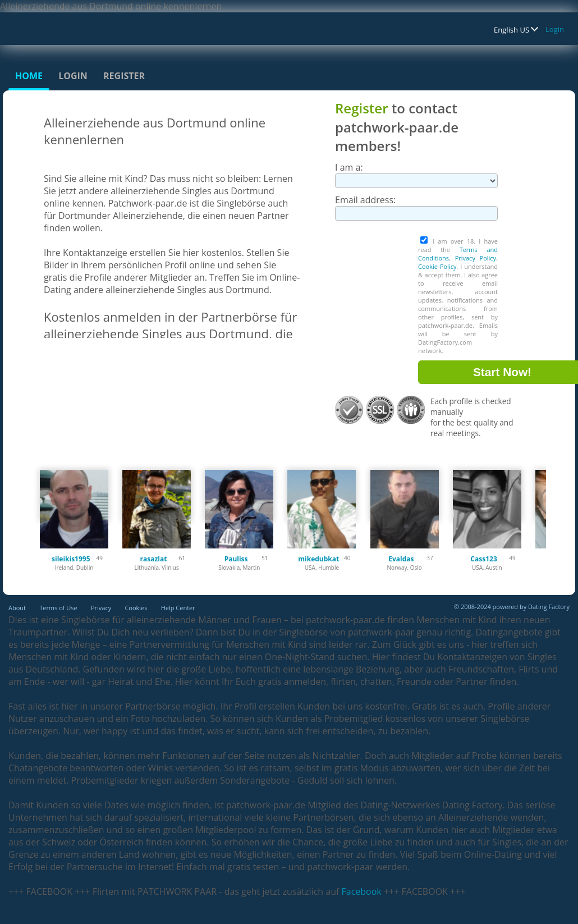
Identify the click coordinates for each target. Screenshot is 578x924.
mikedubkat (318, 559)
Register (124, 76)
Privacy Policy (476, 258)
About (17, 608)
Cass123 (483, 559)
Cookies (136, 608)
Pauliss (236, 559)
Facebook (362, 891)
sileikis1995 (71, 559)
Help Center (178, 608)
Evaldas (401, 559)
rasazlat (153, 559)
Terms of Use (58, 608)
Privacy (101, 608)
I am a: (349, 167)
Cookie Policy (437, 266)
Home (29, 76)
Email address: (365, 200)
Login (555, 29)
